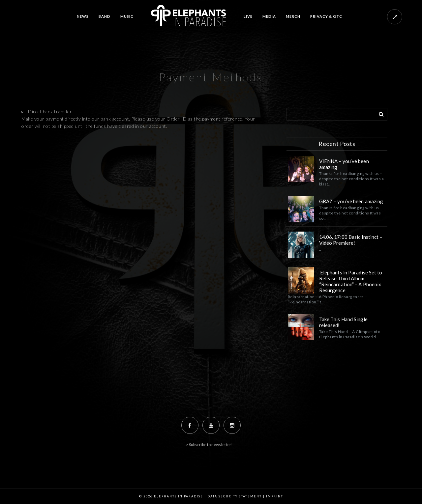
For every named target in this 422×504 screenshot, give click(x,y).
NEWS (83, 16)
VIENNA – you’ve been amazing (344, 164)
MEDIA (269, 16)
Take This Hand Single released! (343, 322)
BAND (105, 16)
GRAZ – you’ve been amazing (352, 201)
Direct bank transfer (50, 112)
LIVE (248, 16)
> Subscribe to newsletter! (210, 445)
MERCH (293, 16)
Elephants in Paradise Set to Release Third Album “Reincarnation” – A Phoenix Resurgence (351, 281)
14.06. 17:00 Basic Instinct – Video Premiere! (351, 240)
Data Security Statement (235, 496)
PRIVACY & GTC (326, 16)
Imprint (275, 496)
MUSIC (127, 16)
